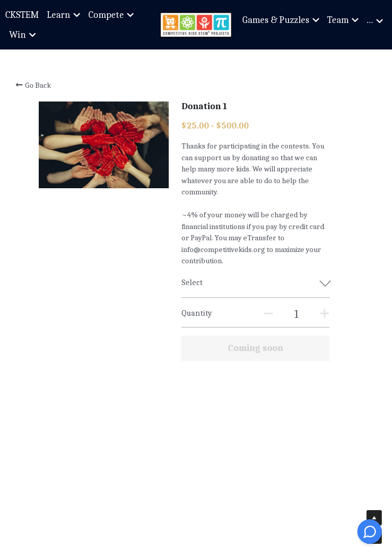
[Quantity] (297, 314)
